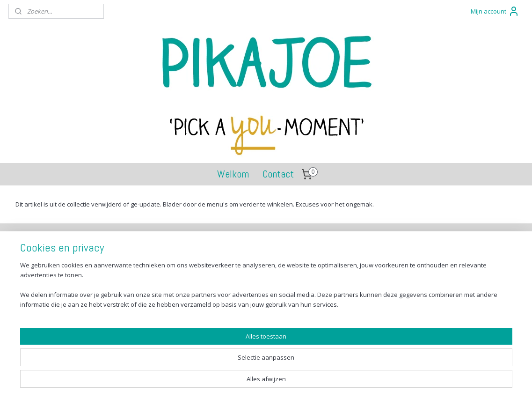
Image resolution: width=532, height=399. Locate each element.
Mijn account (495, 11)
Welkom (233, 174)
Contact (278, 174)
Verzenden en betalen (58, 262)
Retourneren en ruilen (58, 272)
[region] (204, 364)
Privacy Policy (46, 293)
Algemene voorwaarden (62, 282)
